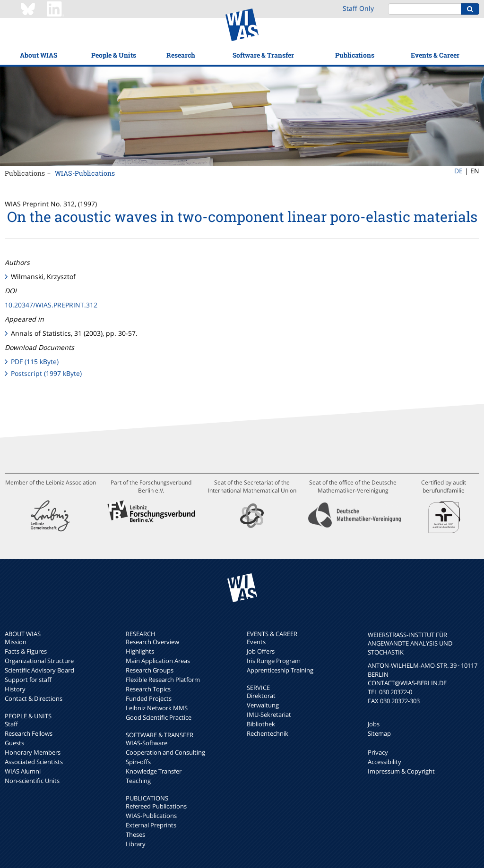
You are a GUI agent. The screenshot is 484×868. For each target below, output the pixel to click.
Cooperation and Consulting (165, 752)
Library (136, 844)
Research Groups (150, 670)
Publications (355, 55)
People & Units (114, 55)
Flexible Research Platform (163, 680)
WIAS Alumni (23, 771)
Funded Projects (149, 698)
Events (256, 642)
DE (458, 171)
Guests (14, 743)
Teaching (138, 781)
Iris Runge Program (274, 661)
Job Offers (261, 651)
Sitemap (379, 733)
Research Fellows (29, 733)
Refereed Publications (156, 806)
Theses (135, 834)
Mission (16, 642)
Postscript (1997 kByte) (46, 373)
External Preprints (151, 825)
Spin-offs (138, 762)
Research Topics (148, 689)
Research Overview (152, 642)
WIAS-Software (147, 743)
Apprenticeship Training (280, 670)
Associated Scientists (34, 762)
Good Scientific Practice (159, 717)
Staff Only (358, 8)
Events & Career (435, 55)
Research (181, 55)
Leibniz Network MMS (157, 708)
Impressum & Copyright (401, 771)
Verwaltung (263, 705)
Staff (11, 724)
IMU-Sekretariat (269, 715)
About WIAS (39, 55)
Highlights (140, 651)
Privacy (378, 752)
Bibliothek (261, 724)
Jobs (374, 724)
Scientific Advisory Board (39, 670)
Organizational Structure (39, 661)
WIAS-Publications (85, 173)
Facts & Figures (26, 651)
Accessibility (385, 762)
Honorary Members (33, 752)
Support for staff (28, 680)
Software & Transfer (263, 55)
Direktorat (261, 696)
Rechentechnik (268, 733)
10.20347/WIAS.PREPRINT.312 (51, 305)
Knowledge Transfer (154, 771)
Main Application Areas (158, 661)
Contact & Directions (34, 698)
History (15, 689)
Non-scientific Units (32, 781)
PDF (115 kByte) (35, 362)
